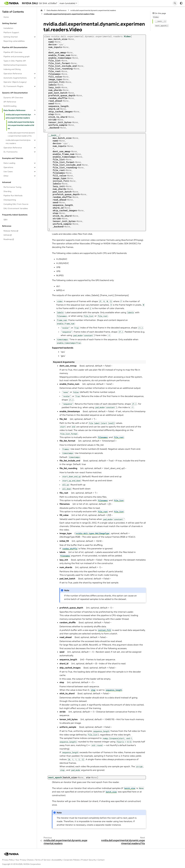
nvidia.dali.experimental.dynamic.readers (18, 142)
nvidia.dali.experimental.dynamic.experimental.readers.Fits (21, 134)
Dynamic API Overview (13, 98)
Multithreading (10, 106)
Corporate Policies (72, 860)
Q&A (5, 220)
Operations (8, 167)
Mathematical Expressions (15, 65)
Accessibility (57, 860)
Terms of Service (43, 860)
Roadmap (8, 239)
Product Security (89, 860)
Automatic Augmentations (15, 78)
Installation (8, 28)
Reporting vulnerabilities (14, 41)
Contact (101, 860)
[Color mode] (181, 3)
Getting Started (10, 37)
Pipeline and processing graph (17, 56)
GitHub (7, 235)
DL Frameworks (10, 152)
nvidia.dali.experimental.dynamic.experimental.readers (18, 116)
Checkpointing (10, 200)
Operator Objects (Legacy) (15, 82)
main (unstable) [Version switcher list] (67, 3)
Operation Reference (13, 74)
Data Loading (9, 163)
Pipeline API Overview (13, 52)
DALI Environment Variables (16, 208)
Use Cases (8, 172)
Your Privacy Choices (24, 860)
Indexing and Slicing (12, 69)
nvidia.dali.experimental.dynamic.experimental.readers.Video (21, 125)
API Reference (10, 102)
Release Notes (10, 231)
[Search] (175, 3)
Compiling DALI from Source (16, 204)
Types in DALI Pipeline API (15, 61)
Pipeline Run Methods (13, 196)
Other (6, 176)
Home (6, 17)
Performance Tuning (12, 187)
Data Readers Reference (14, 110)
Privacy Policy (8, 860)
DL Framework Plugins (13, 86)
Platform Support (11, 32)
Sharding (7, 191)
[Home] (42, 10)
